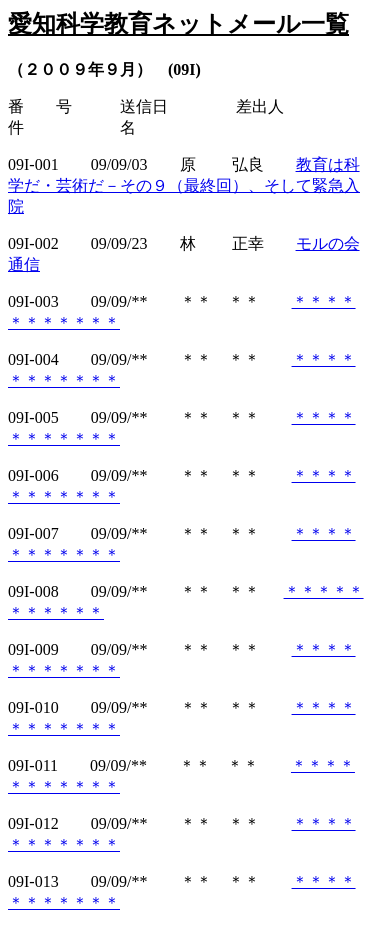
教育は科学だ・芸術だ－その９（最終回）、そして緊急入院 (184, 185)
